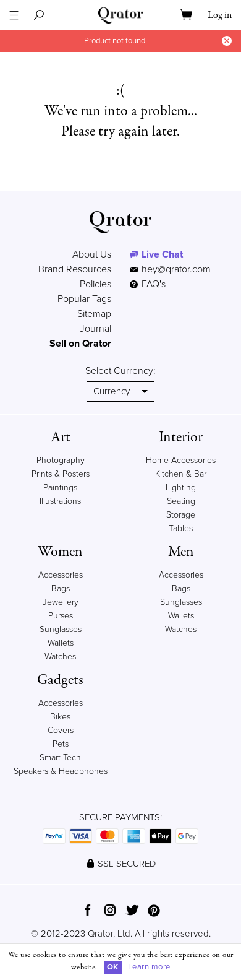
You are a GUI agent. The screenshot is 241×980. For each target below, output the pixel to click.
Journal (95, 329)
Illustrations (60, 501)
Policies (95, 284)
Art (61, 437)
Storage (181, 515)
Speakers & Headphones (61, 771)
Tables (181, 528)
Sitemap (94, 314)
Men (181, 552)
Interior (181, 437)
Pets (61, 744)
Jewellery (61, 602)
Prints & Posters (61, 474)
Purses (61, 616)
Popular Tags (84, 299)
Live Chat (162, 254)
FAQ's (148, 284)
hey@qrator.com (176, 269)
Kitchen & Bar (181, 474)
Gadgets (60, 680)
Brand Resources (75, 269)
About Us (92, 254)
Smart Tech (60, 757)
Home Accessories (181, 460)
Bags (61, 588)
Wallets (61, 643)
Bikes (60, 717)
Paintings (60, 488)
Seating (181, 501)
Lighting (181, 488)
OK (113, 967)
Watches (60, 657)
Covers (61, 730)
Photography (61, 460)
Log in (220, 15)
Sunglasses (61, 629)
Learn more (149, 967)
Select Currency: (120, 371)
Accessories (61, 575)
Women (60, 552)
